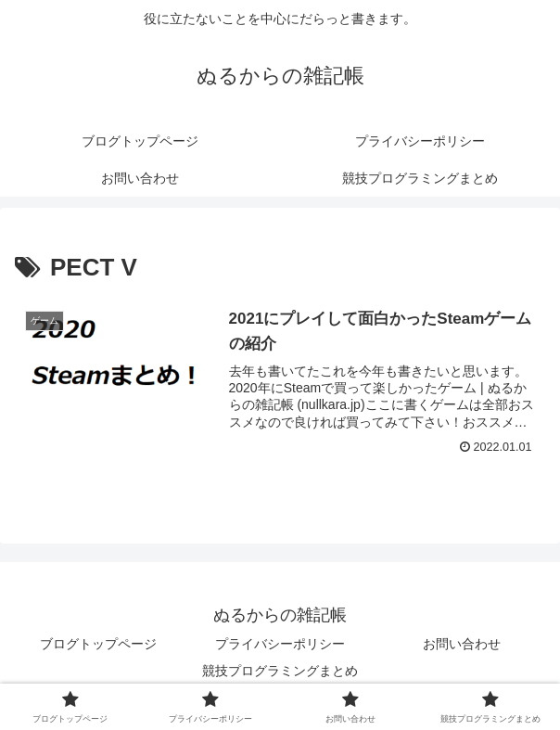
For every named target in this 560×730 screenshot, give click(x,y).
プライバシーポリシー (280, 644)
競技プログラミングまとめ (280, 671)
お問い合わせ (462, 644)
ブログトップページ (98, 644)
